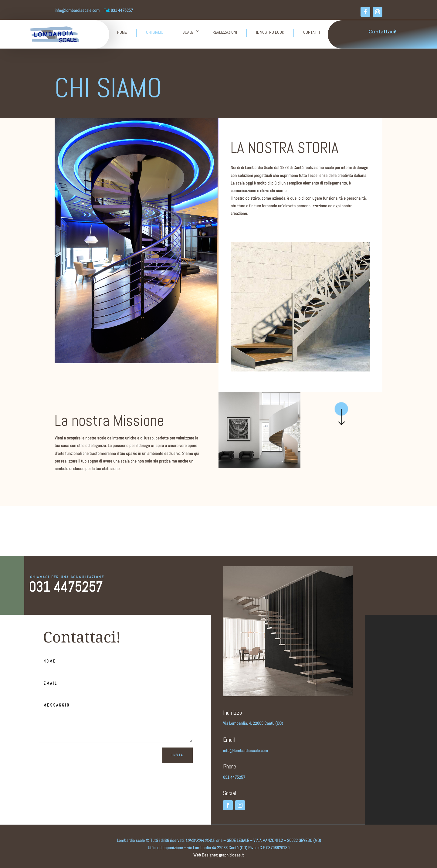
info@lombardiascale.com (77, 10)
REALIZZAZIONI (225, 32)
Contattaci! (382, 32)
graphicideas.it (231, 855)
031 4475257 (66, 587)
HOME (122, 32)
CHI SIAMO (155, 32)
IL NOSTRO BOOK (270, 32)
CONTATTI (312, 32)
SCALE (188, 32)
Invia (178, 755)
